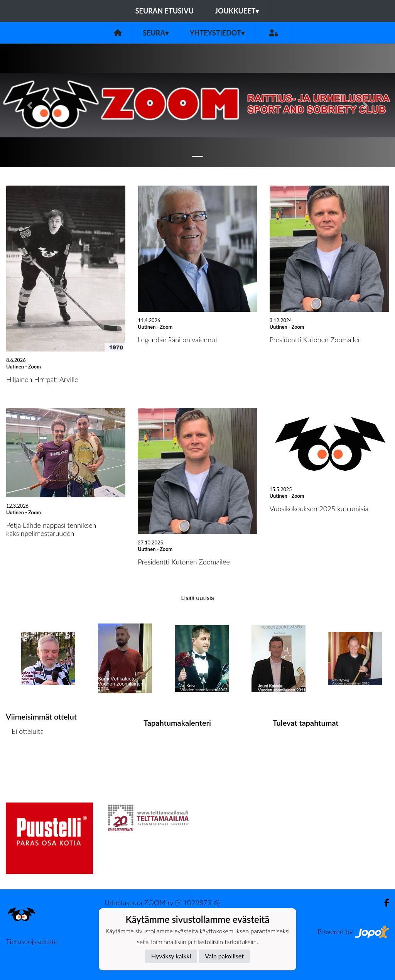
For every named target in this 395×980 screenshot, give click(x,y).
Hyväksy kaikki (171, 956)
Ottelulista (25, 761)
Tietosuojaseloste (32, 941)
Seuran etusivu (165, 11)
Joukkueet (237, 11)
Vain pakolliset (224, 956)
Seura (156, 33)
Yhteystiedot (217, 33)
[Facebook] (384, 903)
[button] (30, 105)
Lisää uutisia (197, 597)
